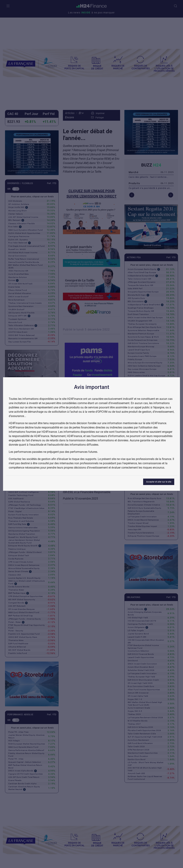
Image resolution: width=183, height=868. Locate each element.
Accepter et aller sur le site (159, 482)
